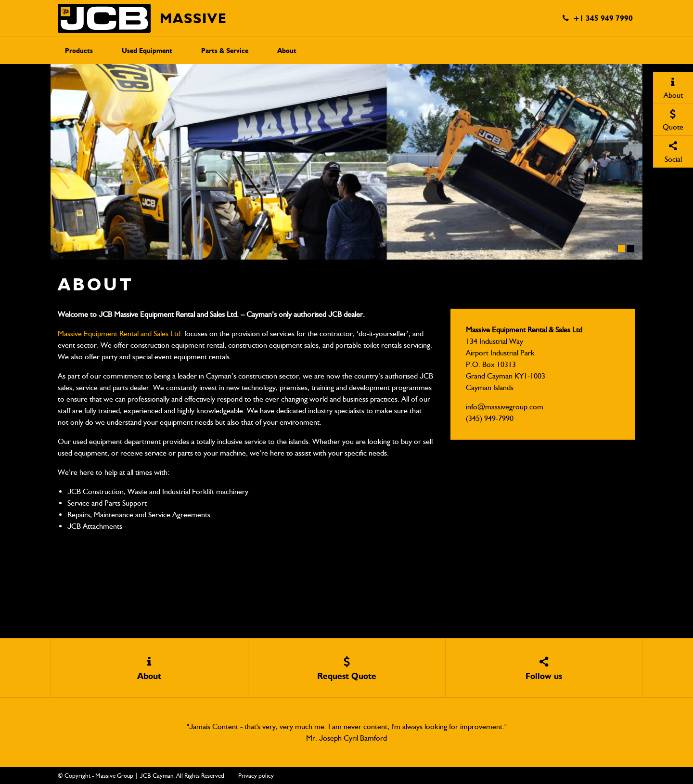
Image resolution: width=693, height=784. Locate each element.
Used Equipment (147, 51)
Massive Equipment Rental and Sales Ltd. (120, 333)
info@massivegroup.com (505, 407)
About (287, 51)
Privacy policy (256, 776)
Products (79, 51)
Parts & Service (225, 51)
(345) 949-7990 (490, 418)
